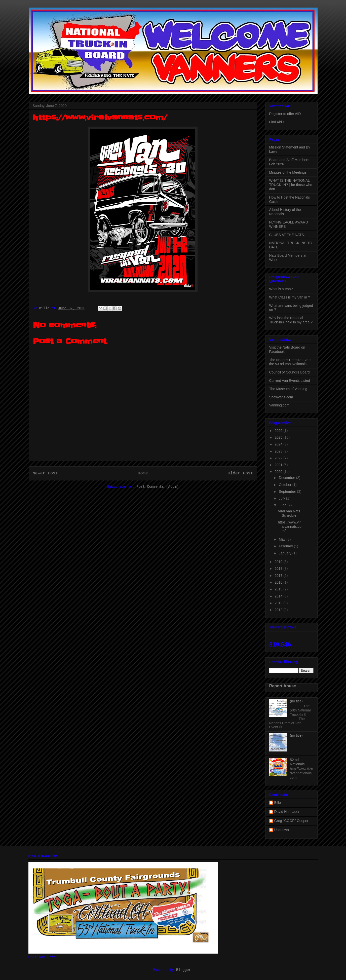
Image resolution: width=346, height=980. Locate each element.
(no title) (296, 701)
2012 (279, 610)
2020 (279, 472)
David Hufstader (287, 812)
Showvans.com (281, 397)
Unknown (282, 830)
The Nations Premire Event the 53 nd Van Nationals (290, 362)
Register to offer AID (285, 114)
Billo (278, 803)
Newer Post (45, 473)
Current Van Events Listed (290, 381)
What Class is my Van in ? (290, 297)
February (286, 546)
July (282, 498)
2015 (279, 589)
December (287, 478)
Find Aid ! (277, 122)
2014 (279, 596)
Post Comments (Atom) (158, 487)
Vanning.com (279, 405)
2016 (279, 582)
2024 (279, 444)
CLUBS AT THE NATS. (287, 235)
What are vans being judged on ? (291, 308)
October (286, 485)
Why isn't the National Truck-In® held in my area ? (291, 320)
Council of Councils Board (290, 372)
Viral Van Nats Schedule (289, 513)
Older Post (240, 473)
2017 (279, 576)
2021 (279, 465)
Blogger (184, 970)
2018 (279, 569)
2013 (279, 603)
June (283, 505)
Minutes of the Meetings (288, 172)
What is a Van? (281, 289)
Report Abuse (283, 686)
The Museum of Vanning (288, 389)
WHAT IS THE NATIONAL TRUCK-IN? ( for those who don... (291, 185)
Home (143, 473)
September (288, 492)
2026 (279, 431)
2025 (279, 437)
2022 (279, 458)
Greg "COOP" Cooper (291, 821)
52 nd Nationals (297, 762)
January (286, 553)
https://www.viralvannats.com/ (290, 526)
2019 (279, 562)
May (283, 539)
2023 (279, 451)
